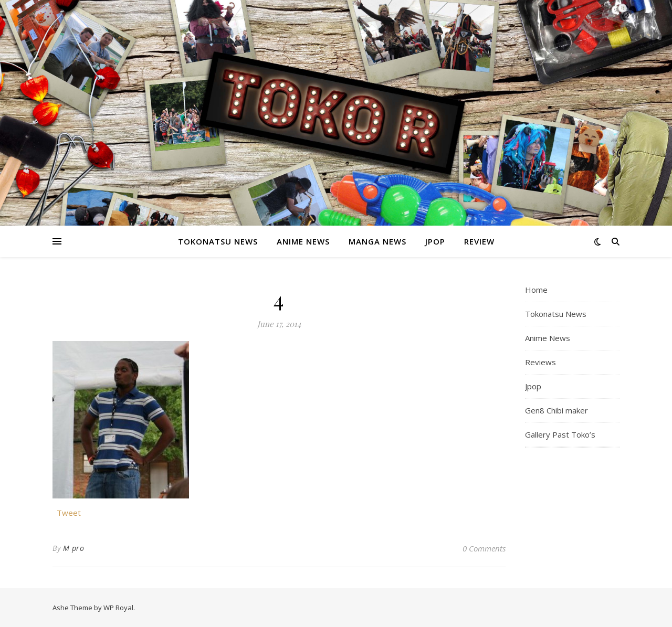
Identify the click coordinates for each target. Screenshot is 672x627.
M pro (74, 548)
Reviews (540, 362)
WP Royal (118, 608)
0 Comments (484, 548)
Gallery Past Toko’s (560, 434)
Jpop (435, 241)
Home (536, 290)
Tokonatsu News (218, 241)
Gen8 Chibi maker (556, 410)
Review (479, 241)
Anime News (303, 241)
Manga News (377, 241)
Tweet (69, 512)
